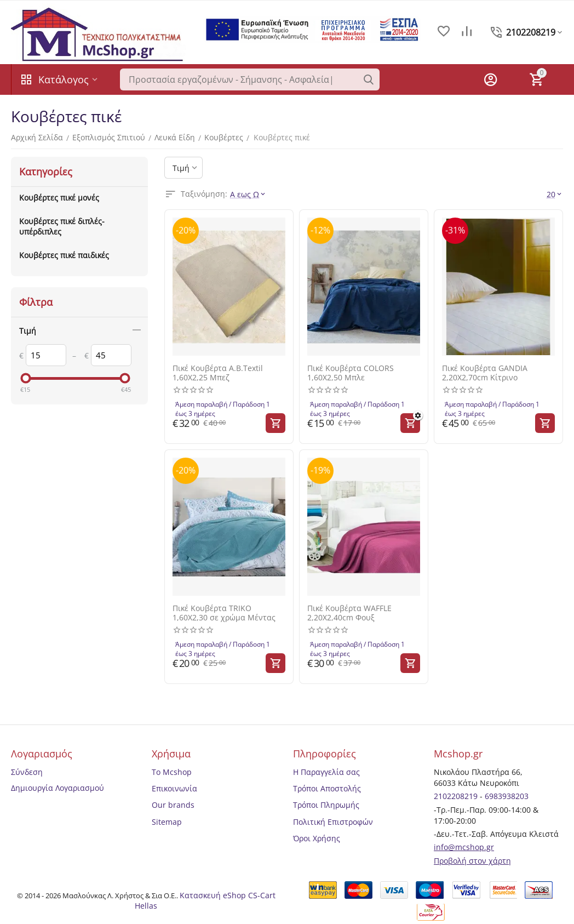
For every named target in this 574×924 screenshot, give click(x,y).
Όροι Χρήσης (317, 838)
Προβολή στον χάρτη (472, 861)
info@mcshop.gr (464, 847)
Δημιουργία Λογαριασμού (58, 788)
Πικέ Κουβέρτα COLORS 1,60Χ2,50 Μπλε (351, 373)
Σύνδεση (27, 772)
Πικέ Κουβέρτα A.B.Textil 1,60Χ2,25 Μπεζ (218, 373)
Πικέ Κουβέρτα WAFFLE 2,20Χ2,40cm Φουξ (349, 613)
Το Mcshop (172, 772)
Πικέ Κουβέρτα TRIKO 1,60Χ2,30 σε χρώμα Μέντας (224, 613)
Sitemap (167, 822)
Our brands (173, 805)
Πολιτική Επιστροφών (333, 822)
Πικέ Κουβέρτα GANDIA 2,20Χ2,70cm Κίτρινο (485, 373)
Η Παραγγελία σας (326, 772)
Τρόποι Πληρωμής (326, 805)
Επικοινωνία (174, 788)
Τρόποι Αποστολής (327, 788)
